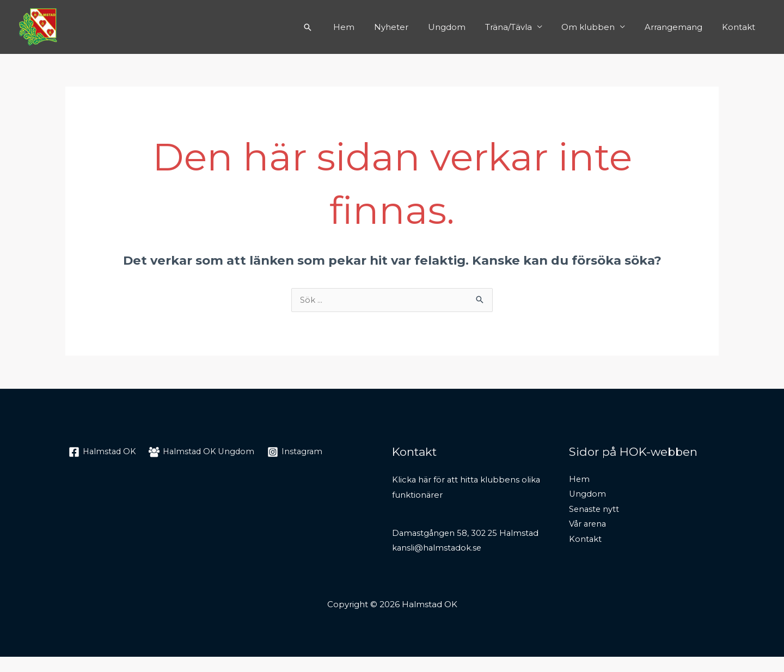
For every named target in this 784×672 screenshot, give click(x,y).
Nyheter (409, 27)
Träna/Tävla (519, 27)
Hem (365, 27)
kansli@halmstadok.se (438, 563)
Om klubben (596, 27)
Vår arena (589, 526)
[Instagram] (302, 453)
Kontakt (740, 27)
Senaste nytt (595, 511)
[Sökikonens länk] (330, 27)
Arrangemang (678, 27)
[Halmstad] (103, 453)
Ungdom (461, 27)
